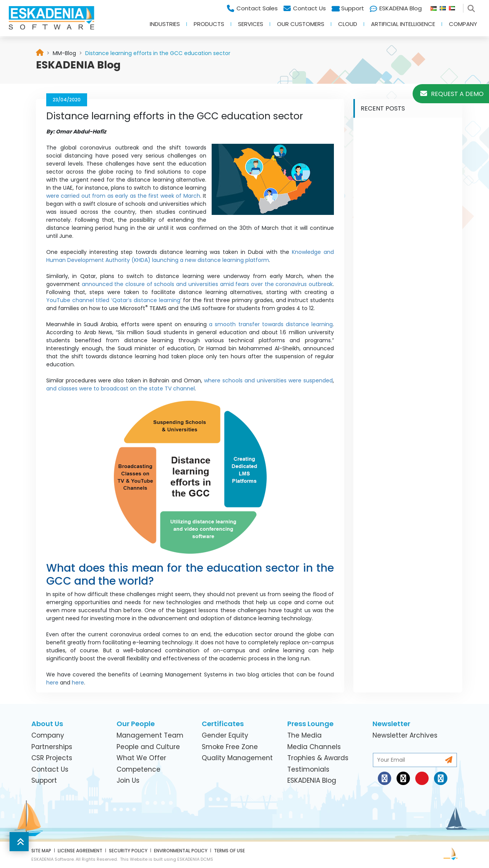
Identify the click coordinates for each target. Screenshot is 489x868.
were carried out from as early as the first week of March (123, 196)
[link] (64, 53)
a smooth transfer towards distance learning (271, 324)
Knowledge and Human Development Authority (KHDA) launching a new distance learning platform (190, 256)
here (52, 683)
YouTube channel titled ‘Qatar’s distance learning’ (114, 300)
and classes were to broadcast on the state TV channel (121, 388)
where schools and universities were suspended (268, 380)
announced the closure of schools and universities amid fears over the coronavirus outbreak (207, 284)
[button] (19, 842)
